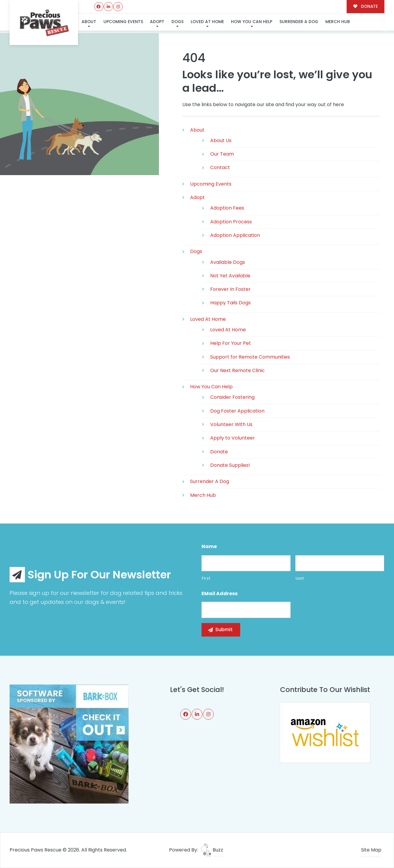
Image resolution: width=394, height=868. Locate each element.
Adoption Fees (227, 208)
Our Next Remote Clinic (237, 370)
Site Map (371, 850)
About (89, 22)
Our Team (222, 154)
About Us (221, 140)
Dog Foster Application (237, 411)
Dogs (178, 22)
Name (209, 547)
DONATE (365, 6)
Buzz (212, 850)
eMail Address (219, 594)
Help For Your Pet (231, 343)
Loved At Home (207, 22)
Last (300, 578)
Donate (219, 452)
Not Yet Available (230, 276)
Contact (220, 167)
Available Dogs (228, 262)
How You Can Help (252, 22)
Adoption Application (235, 235)
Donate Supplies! (230, 465)
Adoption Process (231, 222)
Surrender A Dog (299, 22)
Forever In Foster (230, 289)
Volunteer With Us (231, 424)
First (206, 578)
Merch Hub (338, 22)
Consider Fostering (232, 397)
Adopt (157, 22)
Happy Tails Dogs (230, 303)
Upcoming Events (123, 22)
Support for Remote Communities (250, 357)
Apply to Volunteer (233, 438)
